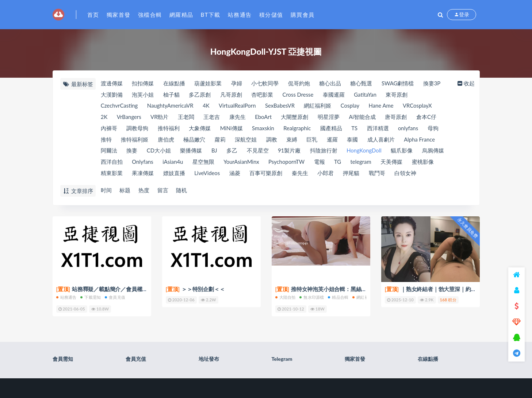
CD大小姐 (159, 151)
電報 (321, 163)
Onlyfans (143, 163)
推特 (106, 140)
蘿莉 (221, 140)
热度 (144, 190)
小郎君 (327, 174)
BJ (215, 151)
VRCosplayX (421, 106)
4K (207, 106)
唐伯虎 (166, 140)
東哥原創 (398, 95)
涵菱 (236, 174)
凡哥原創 (231, 95)
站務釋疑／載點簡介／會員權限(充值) (109, 289)
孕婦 (237, 84)
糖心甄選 (362, 84)
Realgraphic (298, 129)
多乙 (233, 151)
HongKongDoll (366, 151)
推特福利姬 (135, 140)
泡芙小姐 (143, 95)
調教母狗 (137, 129)
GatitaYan (367, 95)
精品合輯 (338, 297)
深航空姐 (246, 140)
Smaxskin (264, 129)
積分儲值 (271, 15)
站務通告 (240, 15)
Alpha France (421, 140)
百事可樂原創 (267, 174)
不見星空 (259, 151)
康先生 (238, 117)
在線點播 (174, 84)
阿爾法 (109, 151)
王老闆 (187, 117)
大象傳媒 (200, 129)
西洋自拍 (112, 163)
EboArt (264, 117)
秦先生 (301, 174)
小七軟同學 (266, 84)
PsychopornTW (288, 163)
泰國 (354, 140)
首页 (93, 15)
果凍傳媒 (143, 174)
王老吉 (213, 117)
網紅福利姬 (320, 106)
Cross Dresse (299, 95)
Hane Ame (384, 106)
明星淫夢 (330, 117)
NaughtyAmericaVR (171, 106)
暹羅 (333, 140)
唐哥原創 (398, 117)
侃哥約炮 (300, 84)
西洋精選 (380, 129)
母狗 (435, 129)
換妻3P (433, 84)
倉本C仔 (428, 117)
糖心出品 (331, 84)
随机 (182, 190)
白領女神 (407, 174)
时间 (106, 190)
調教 (272, 140)
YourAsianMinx (242, 163)
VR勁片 (160, 117)
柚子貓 (171, 95)
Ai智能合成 (364, 117)
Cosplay (352, 106)
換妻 (132, 151)
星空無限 (204, 163)
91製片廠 (290, 151)
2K (104, 117)
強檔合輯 (150, 15)
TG (340, 163)
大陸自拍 (286, 297)
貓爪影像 (403, 151)
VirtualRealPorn (239, 106)
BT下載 (211, 15)
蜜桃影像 (425, 163)
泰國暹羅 (335, 95)
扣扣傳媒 (143, 84)
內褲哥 (109, 129)
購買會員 (303, 15)
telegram (363, 163)
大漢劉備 (112, 95)
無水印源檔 (312, 297)
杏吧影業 (263, 95)
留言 (163, 190)
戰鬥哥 (378, 174)
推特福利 (169, 129)
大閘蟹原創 (296, 117)
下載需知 (91, 297)
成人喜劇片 (382, 140)
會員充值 (115, 297)
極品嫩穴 (195, 140)
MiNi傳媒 (232, 129)
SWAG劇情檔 (399, 84)
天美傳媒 (394, 163)
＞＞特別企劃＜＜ (195, 289)
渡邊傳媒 (112, 84)
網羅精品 (181, 15)
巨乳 (313, 140)
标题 (125, 190)
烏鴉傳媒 (435, 151)
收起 (466, 84)
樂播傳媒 (191, 151)
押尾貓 (353, 174)
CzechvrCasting (120, 106)
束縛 (292, 140)
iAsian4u (173, 163)
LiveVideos (208, 174)
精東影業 (112, 174)
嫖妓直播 (174, 174)
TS (356, 129)
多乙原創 (200, 95)
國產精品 (333, 129)
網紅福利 (363, 297)
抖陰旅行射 (325, 151)
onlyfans (410, 129)
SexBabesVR (282, 106)
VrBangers (129, 117)
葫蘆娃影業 (208, 84)
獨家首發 (119, 15)
